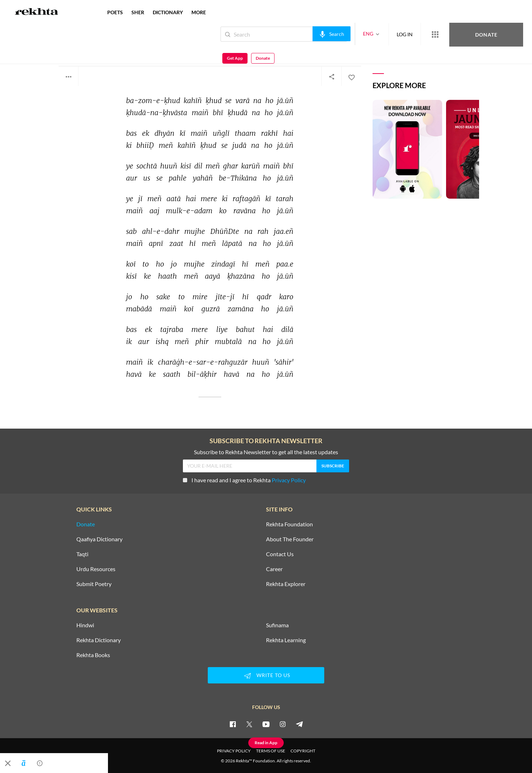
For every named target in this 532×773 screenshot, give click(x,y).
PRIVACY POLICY (234, 751)
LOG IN (381, 34)
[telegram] (299, 724)
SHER (138, 12)
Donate (449, 34)
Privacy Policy (289, 480)
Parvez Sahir (77, 49)
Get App (486, 34)
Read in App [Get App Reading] (266, 743)
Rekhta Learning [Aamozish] (286, 640)
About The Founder (290, 539)
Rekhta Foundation (289, 524)
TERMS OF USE (271, 751)
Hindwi (85, 625)
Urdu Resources (96, 569)
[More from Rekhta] (411, 34)
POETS (115, 12)
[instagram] (283, 724)
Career (274, 569)
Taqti (82, 554)
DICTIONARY (168, 12)
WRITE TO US (266, 676)
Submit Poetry (94, 584)
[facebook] (233, 724)
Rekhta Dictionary (99, 640)
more (199, 12)
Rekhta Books (93, 655)
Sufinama (277, 625)
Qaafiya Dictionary (99, 539)
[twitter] (249, 724)
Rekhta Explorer (286, 584)
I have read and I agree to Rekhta (244, 480)
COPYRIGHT (303, 751)
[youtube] (266, 724)
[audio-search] (308, 34)
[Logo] (37, 12)
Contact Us (280, 554)
